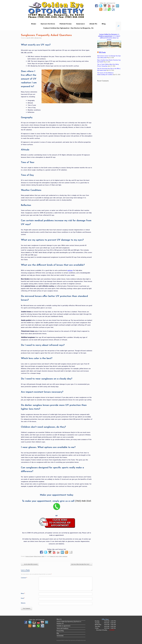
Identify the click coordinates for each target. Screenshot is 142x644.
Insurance (80, 24)
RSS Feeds (102, 53)
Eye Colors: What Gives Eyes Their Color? (81, 564)
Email (23, 598)
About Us (93, 24)
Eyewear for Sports (54, 556)
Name (23, 593)
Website (23, 603)
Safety (43, 556)
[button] (118, 26)
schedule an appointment (105, 36)
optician (70, 270)
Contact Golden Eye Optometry (108, 34)
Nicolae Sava (38, 38)
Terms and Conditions (63, 628)
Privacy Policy (60, 631)
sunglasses (65, 556)
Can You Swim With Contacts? (30, 564)
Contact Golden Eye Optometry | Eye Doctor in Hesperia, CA (68, 28)
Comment (24, 578)
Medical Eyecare (37, 556)
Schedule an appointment (64, 626)
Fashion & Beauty (29, 556)
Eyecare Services (48, 24)
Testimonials (60, 636)
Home (34, 24)
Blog (104, 24)
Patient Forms (66, 24)
